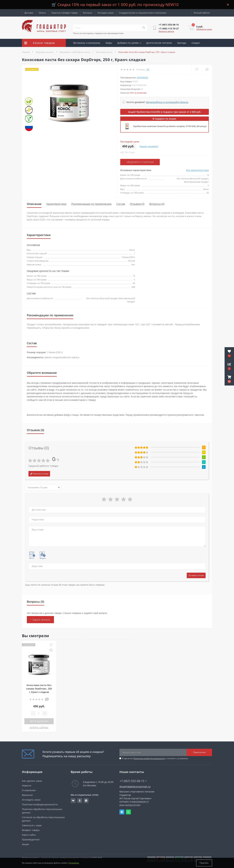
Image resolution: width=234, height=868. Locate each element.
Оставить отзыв (196, 575)
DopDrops (143, 77)
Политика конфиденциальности (149, 758)
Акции (77, 51)
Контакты (88, 13)
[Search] (144, 28)
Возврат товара (31, 830)
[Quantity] (39, 713)
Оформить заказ (204, 29)
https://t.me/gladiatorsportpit (86, 801)
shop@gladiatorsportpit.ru (135, 787)
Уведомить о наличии (140, 162)
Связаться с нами (32, 825)
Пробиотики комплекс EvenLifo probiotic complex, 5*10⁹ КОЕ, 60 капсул (170, 126)
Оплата (42, 13)
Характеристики (56, 204)
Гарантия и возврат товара (64, 13)
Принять (204, 863)
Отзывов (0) (137, 204)
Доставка (29, 13)
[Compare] (207, 69)
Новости (27, 786)
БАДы (109, 43)
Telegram (122, 812)
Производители (31, 839)
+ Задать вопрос (40, 620)
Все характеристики (198, 170)
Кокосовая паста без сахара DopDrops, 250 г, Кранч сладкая (39, 689)
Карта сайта (29, 835)
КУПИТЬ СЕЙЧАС (39, 728)
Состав (121, 204)
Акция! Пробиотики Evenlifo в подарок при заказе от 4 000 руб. (165, 112)
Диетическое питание (159, 43)
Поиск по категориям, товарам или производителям (98, 33)
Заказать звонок (166, 31)
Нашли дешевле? (149, 146)
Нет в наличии (39, 721)
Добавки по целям (129, 43)
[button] (229, 379)
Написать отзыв (39, 474)
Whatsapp (128, 812)
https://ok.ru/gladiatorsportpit (80, 801)
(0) (148, 69)
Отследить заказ (106, 13)
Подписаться (199, 752)
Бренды (182, 43)
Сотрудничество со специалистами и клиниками (143, 13)
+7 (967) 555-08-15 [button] (133, 781)
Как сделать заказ (32, 781)
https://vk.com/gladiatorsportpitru (73, 801)
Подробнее (74, 863)
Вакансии (27, 795)
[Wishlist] (197, 69)
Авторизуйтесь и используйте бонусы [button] (167, 102)
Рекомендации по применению (91, 204)
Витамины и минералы (87, 43)
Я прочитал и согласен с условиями (155, 758)
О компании (29, 790)
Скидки (196, 43)
